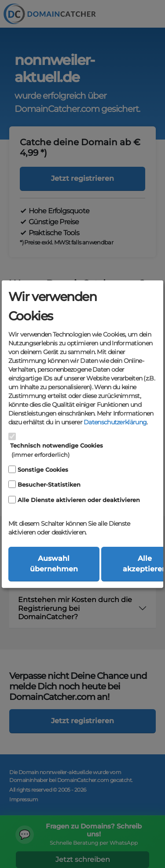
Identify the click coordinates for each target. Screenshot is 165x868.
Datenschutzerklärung (115, 422)
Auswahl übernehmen (54, 564)
